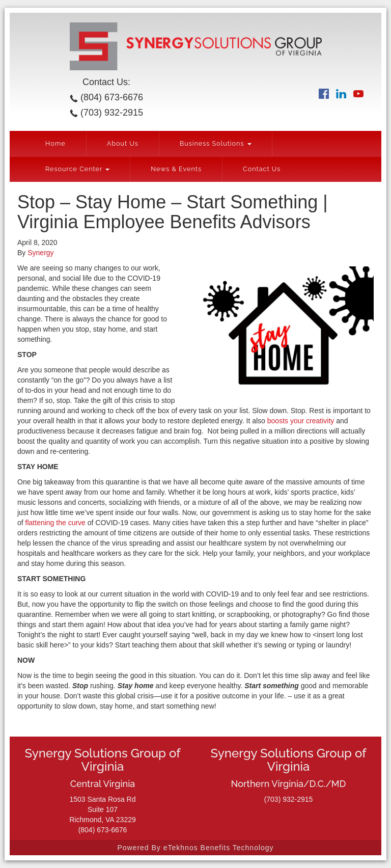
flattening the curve (55, 523)
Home (55, 143)
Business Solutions (216, 143)
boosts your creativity (301, 421)
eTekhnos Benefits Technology (219, 848)
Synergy (40, 253)
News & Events (176, 169)
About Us (123, 143)
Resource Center (77, 169)
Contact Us (262, 169)
